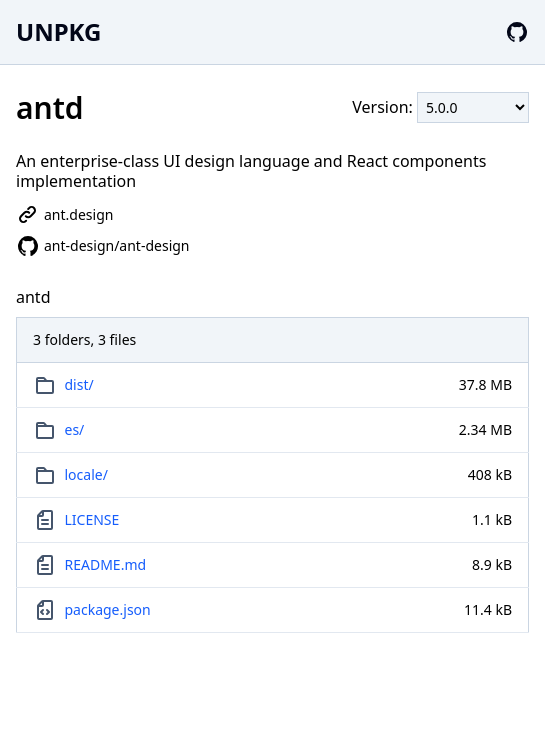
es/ (75, 429)
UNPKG (58, 31)
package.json (108, 609)
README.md (106, 564)
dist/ (79, 384)
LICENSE (92, 519)
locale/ (86, 474)
